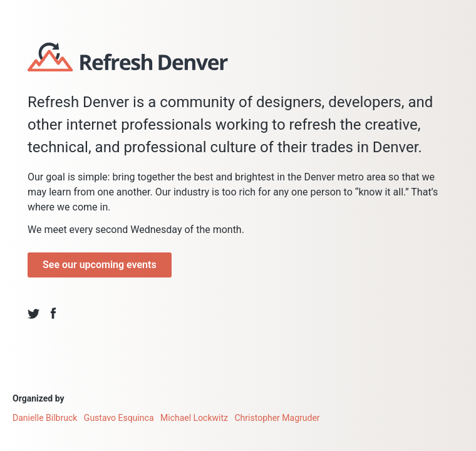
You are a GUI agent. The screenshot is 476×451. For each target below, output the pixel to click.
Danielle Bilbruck (45, 418)
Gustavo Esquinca (119, 418)
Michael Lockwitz (194, 418)
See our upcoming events (100, 265)
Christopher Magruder (277, 418)
